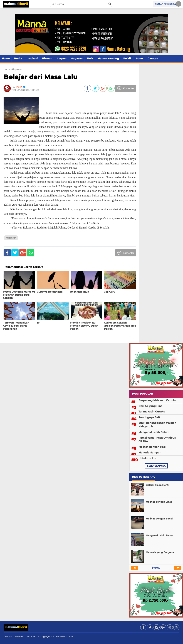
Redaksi (8, 636)
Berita (18, 59)
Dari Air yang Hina (150, 406)
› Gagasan (16, 69)
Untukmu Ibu (147, 458)
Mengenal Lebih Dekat (154, 432)
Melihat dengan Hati (152, 447)
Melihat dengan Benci (159, 519)
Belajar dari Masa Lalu (41, 77)
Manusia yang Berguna (160, 552)
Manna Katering (108, 59)
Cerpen (62, 59)
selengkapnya (156, 466)
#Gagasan (11, 238)
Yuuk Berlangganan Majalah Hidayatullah (157, 425)
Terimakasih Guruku (152, 412)
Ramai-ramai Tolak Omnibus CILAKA (157, 439)
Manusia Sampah (150, 453)
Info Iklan (31, 636)
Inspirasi (32, 59)
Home (6, 59)
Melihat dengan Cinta (159, 502)
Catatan (153, 59)
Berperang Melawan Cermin (157, 400)
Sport (140, 59)
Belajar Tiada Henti (157, 485)
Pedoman (19, 636)
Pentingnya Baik (149, 417)
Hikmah (47, 59)
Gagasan (77, 59)
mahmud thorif (65, 636)
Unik (90, 59)
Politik (127, 59)
